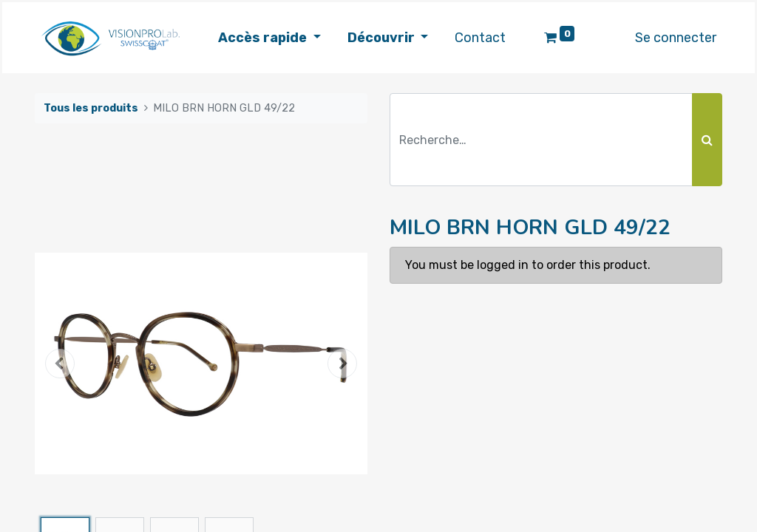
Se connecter (676, 38)
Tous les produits (91, 108)
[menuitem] (480, 38)
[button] (60, 364)
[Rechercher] (707, 140)
